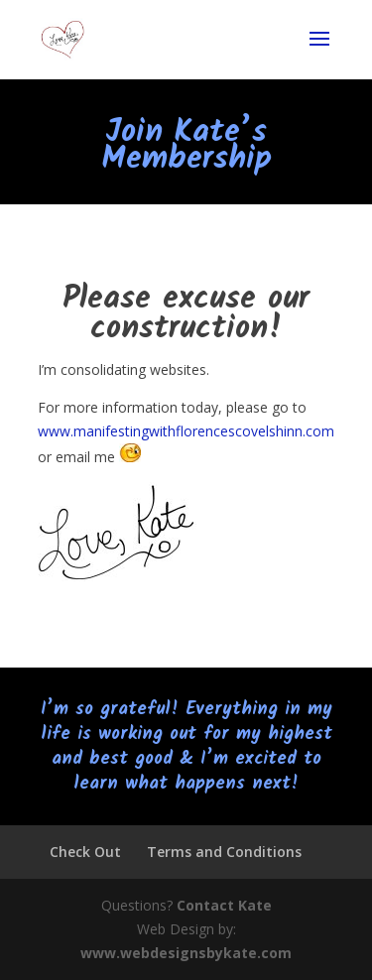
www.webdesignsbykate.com (186, 953)
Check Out (85, 852)
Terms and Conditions (224, 852)
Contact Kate (224, 905)
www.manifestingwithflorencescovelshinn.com (186, 431)
